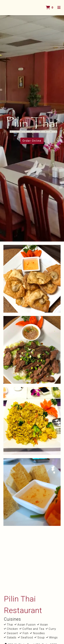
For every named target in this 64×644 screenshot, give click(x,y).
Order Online (32, 141)
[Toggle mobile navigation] (59, 8)
